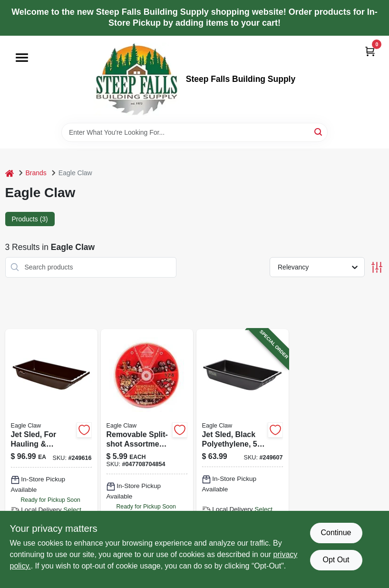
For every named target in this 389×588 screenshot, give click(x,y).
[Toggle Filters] (377, 267)
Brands (36, 173)
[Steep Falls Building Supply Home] (136, 79)
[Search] (319, 132)
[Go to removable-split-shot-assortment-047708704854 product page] (147, 457)
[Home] (10, 173)
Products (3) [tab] (30, 219)
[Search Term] (194, 132)
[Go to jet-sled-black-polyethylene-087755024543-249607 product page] (243, 457)
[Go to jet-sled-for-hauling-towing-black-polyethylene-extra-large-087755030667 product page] (51, 457)
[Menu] (22, 58)
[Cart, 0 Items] (370, 51)
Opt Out (336, 560)
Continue (336, 533)
